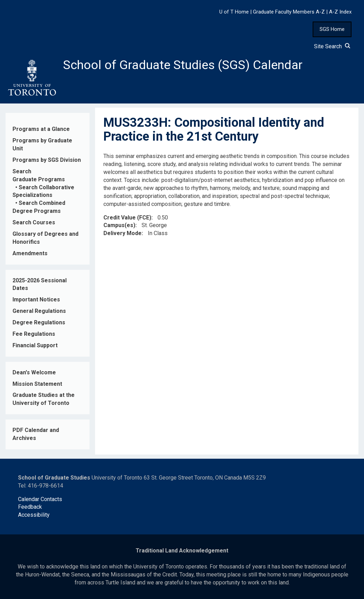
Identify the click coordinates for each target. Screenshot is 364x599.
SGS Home (332, 29)
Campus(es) (119, 225)
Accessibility (34, 515)
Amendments (30, 253)
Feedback (30, 507)
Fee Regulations (34, 334)
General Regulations (39, 311)
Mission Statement (37, 384)
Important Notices (36, 299)
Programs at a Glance (41, 129)
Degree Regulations (39, 322)
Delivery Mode (122, 233)
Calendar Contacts (40, 499)
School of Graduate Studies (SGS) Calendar (183, 65)
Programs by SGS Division (47, 160)
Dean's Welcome (34, 372)
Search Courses (34, 222)
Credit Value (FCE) (127, 218)
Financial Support (35, 345)
